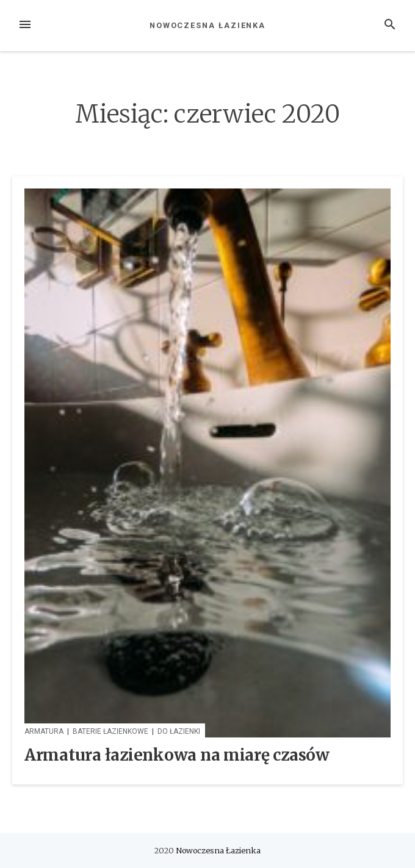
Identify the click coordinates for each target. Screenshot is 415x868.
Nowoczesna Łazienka (208, 25)
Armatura (44, 731)
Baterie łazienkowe (110, 731)
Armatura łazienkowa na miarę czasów (177, 755)
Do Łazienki (179, 731)
